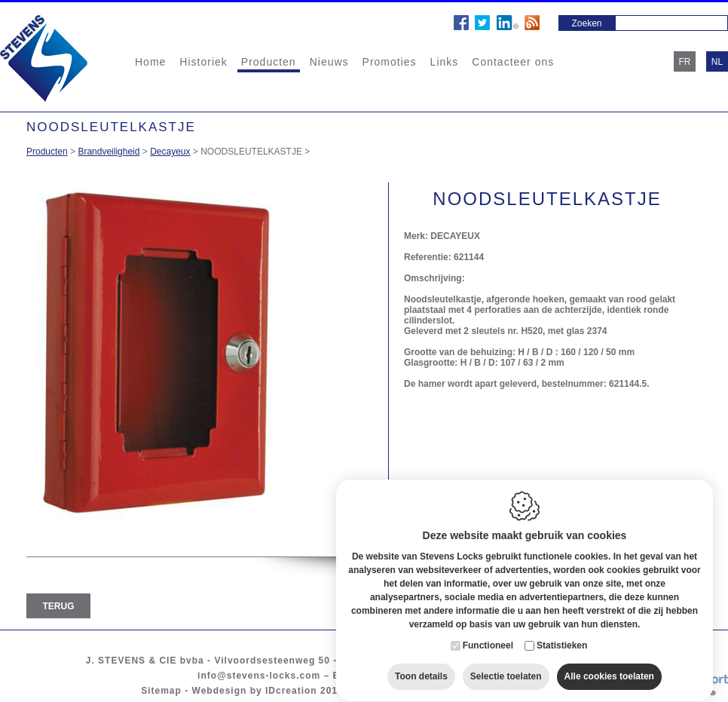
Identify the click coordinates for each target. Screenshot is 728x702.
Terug (59, 606)
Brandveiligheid (109, 152)
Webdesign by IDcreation (255, 691)
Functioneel (488, 636)
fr (685, 62)
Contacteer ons (513, 62)
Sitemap (161, 691)
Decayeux (170, 152)
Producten (269, 62)
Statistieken (562, 636)
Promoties (390, 62)
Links (445, 62)
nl (717, 62)
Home (150, 62)
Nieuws (329, 62)
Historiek (203, 62)
